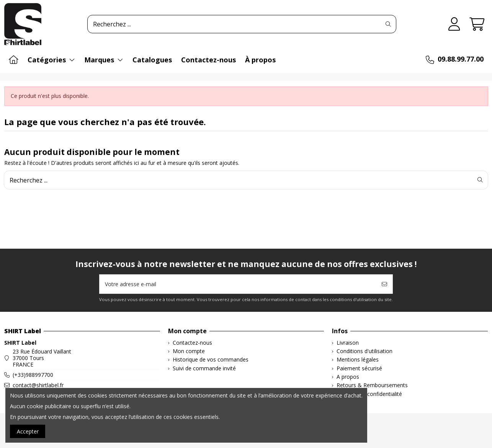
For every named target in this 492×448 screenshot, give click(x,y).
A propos (348, 377)
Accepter (28, 431)
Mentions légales (358, 360)
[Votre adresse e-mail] (238, 284)
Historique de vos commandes (211, 360)
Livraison (348, 343)
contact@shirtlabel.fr (38, 385)
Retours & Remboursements (372, 385)
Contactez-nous (192, 343)
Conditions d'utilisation (365, 351)
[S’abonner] (384, 284)
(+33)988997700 (33, 375)
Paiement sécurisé (359, 369)
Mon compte (189, 351)
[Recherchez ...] (388, 24)
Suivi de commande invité (204, 369)
